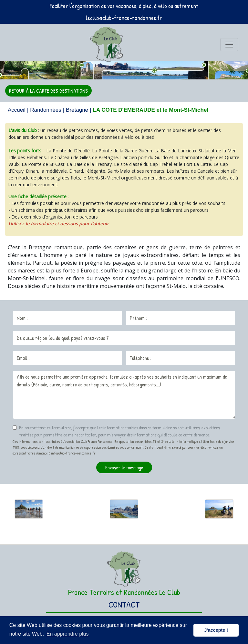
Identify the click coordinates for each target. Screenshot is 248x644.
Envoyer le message (124, 467)
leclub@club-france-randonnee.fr (124, 18)
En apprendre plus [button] (68, 634)
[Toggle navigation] (229, 45)
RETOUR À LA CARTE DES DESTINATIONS (48, 91)
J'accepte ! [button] (216, 630)
